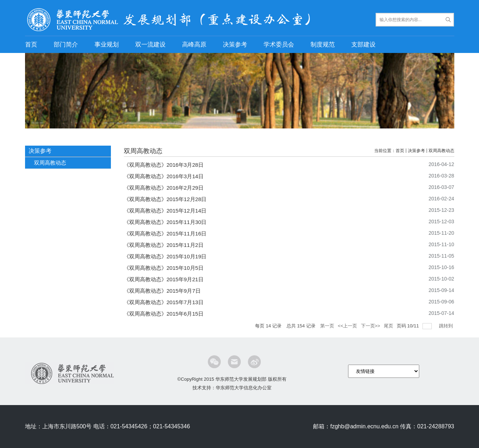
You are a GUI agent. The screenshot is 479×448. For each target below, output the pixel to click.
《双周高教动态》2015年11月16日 (165, 233)
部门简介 (66, 45)
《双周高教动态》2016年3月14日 (164, 176)
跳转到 (447, 326)
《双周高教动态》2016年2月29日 (164, 188)
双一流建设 (150, 45)
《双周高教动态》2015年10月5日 (164, 268)
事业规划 (107, 45)
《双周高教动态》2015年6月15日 (164, 314)
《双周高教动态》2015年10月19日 (165, 256)
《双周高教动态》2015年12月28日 (165, 199)
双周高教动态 (441, 151)
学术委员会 (279, 45)
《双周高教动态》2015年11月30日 (165, 222)
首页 (31, 45)
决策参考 (235, 45)
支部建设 (363, 45)
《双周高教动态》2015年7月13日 (164, 302)
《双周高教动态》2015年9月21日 (164, 279)
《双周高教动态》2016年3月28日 (164, 165)
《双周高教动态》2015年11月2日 (164, 245)
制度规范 (323, 45)
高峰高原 (194, 45)
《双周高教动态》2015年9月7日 (162, 291)
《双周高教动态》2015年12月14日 (165, 211)
